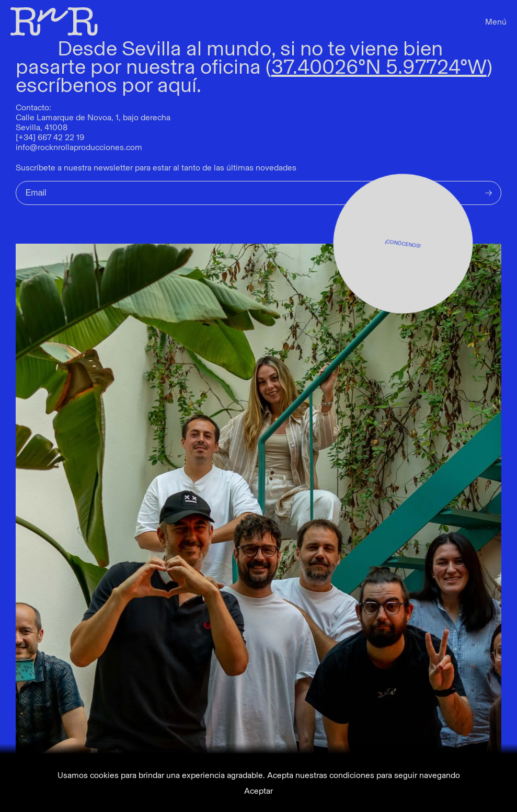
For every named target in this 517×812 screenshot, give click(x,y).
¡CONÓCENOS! (403, 243)
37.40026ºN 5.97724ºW (379, 66)
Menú (496, 22)
